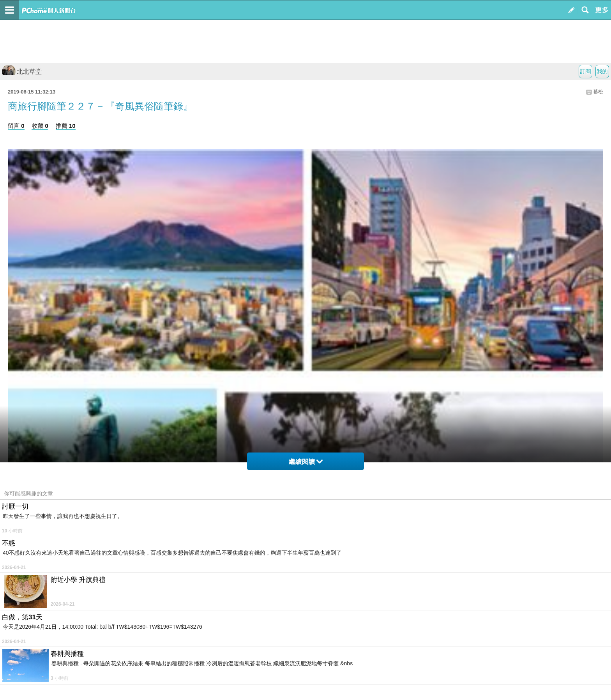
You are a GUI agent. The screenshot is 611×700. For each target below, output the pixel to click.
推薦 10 (66, 126)
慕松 (598, 92)
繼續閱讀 (306, 462)
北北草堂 (22, 72)
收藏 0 (40, 126)
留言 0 (16, 126)
